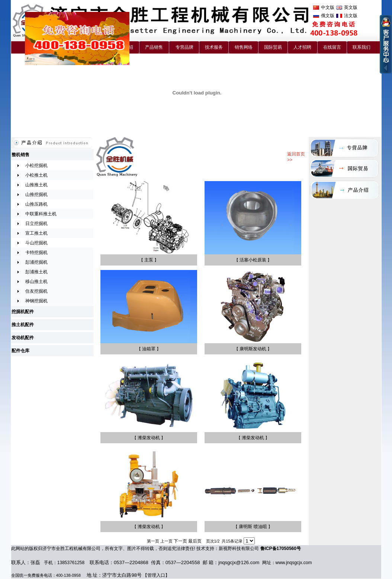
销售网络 (244, 47)
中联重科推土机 (41, 214)
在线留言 (332, 47)
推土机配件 (23, 325)
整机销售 (20, 155)
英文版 (351, 7)
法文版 (351, 16)
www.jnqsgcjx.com (294, 563)
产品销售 (154, 47)
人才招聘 (302, 47)
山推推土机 (36, 185)
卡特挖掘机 (36, 252)
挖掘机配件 (23, 312)
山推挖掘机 (36, 194)
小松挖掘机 (36, 165)
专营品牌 (184, 47)
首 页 (33, 47)
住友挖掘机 (36, 291)
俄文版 (328, 16)
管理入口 (156, 575)
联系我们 (362, 47)
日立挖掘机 (36, 223)
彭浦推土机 (36, 272)
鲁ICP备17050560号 (281, 549)
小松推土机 (36, 175)
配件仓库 (20, 351)
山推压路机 (36, 204)
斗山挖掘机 (36, 243)
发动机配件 (23, 338)
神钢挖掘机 (36, 301)
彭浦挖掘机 (36, 262)
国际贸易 (273, 47)
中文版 (328, 7)
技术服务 (214, 47)
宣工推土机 (36, 233)
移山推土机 (36, 282)
